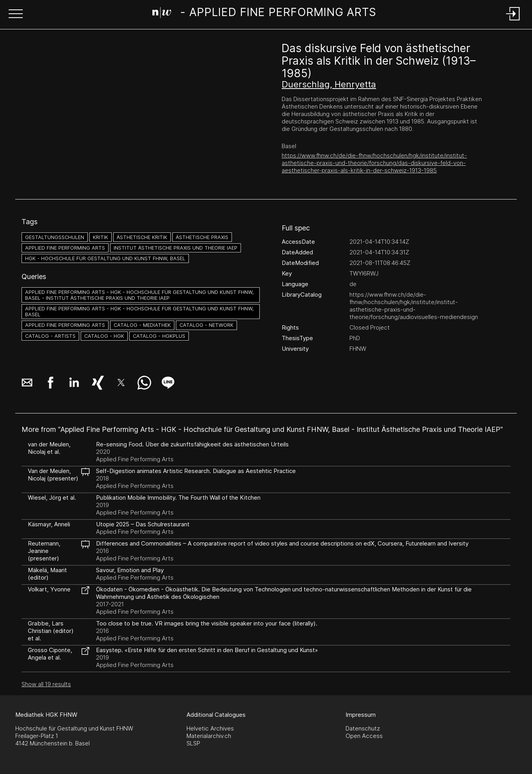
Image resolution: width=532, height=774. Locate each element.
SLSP (193, 743)
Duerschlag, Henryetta (329, 84)
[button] (16, 15)
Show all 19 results (46, 684)
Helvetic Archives (210, 728)
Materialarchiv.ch (209, 736)
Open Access (364, 736)
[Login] (513, 21)
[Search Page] (265, 14)
